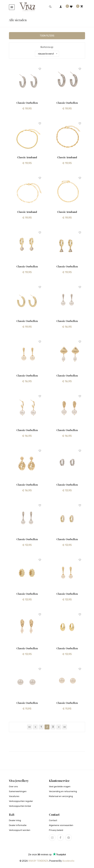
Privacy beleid (56, 830)
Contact (53, 821)
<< (29, 727)
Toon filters (47, 36)
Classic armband (27, 157)
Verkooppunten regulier (21, 801)
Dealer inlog (15, 821)
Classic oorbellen (27, 103)
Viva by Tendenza (38, 861)
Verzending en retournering (63, 792)
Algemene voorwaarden (61, 825)
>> (65, 727)
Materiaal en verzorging (61, 796)
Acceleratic (68, 861)
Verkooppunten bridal (20, 806)
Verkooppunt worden (20, 830)
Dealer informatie (18, 825)
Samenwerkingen (18, 792)
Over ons (13, 787)
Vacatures (14, 796)
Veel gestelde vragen (60, 787)
